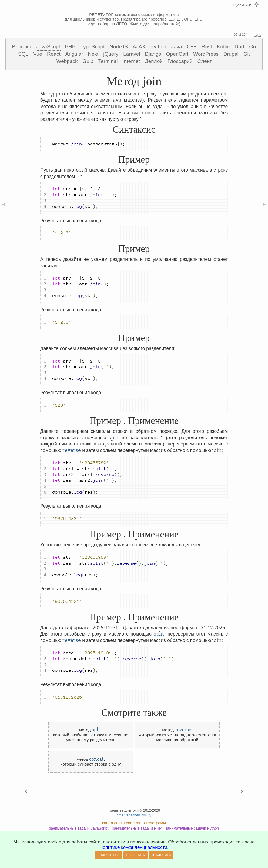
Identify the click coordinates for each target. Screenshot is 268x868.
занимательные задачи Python (192, 828)
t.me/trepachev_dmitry (134, 815)
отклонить (161, 855)
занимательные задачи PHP (137, 828)
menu (257, 34)
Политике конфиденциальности (133, 847)
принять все (108, 855)
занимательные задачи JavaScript (79, 828)
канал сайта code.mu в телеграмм (134, 823)
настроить (135, 855)
